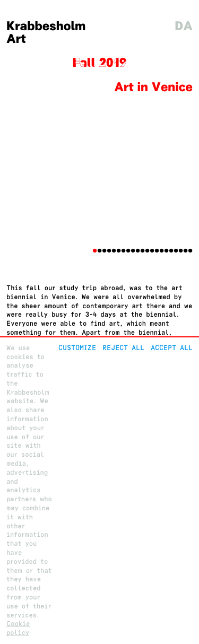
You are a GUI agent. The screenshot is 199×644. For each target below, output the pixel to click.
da (184, 26)
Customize (77, 348)
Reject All (123, 348)
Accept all (172, 348)
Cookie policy (18, 628)
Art (16, 39)
